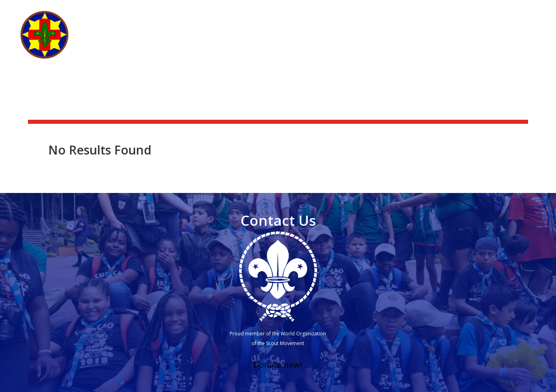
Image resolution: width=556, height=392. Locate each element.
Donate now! (278, 365)
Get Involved (407, 41)
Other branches (502, 41)
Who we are (303, 41)
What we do (358, 41)
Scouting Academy (506, 11)
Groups (456, 41)
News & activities (397, 11)
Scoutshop (451, 11)
